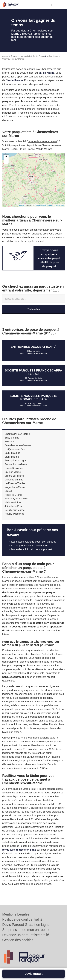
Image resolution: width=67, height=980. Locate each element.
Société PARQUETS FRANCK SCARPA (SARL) (33, 372)
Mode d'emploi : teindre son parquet (32, 549)
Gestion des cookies (18, 940)
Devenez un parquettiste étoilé (26, 935)
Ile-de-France (39, 56)
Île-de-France (15, 80)
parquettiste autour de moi (43, 141)
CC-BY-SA (60, 205)
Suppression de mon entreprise (26, 930)
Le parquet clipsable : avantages (30, 546)
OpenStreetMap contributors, (45, 205)
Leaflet (22, 205)
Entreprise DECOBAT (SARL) (33, 347)
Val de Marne (53, 56)
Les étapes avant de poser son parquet (33, 542)
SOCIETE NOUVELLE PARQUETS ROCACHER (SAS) (33, 397)
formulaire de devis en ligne (19, 850)
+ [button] (6, 157)
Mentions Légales (16, 914)
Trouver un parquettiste (21, 56)
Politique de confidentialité (22, 919)
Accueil (5, 56)
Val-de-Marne (46, 73)
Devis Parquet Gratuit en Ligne (26, 925)
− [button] (6, 161)
